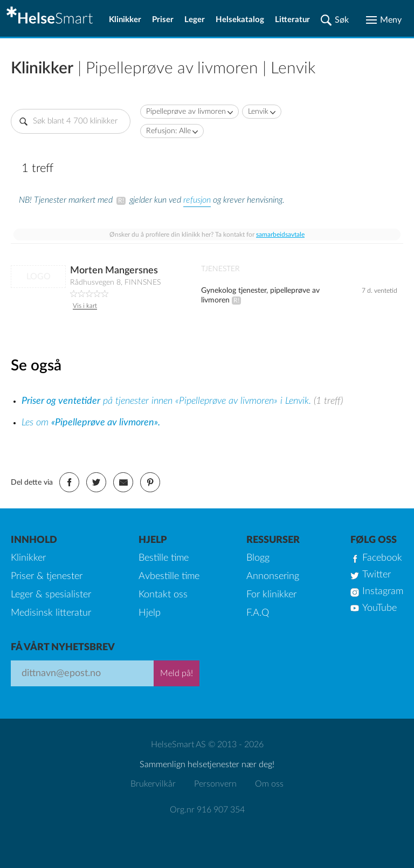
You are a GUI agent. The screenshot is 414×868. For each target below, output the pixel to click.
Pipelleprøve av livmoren (186, 112)
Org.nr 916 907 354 (207, 810)
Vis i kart (85, 306)
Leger (195, 20)
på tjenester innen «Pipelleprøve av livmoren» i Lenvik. (168, 401)
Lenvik (258, 112)
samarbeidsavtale (280, 235)
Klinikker (125, 20)
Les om (91, 423)
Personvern (215, 784)
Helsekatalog (240, 20)
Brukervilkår (153, 784)
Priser (163, 20)
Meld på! (177, 673)
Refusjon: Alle (168, 131)
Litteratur (292, 20)
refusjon (197, 200)
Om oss (269, 784)
